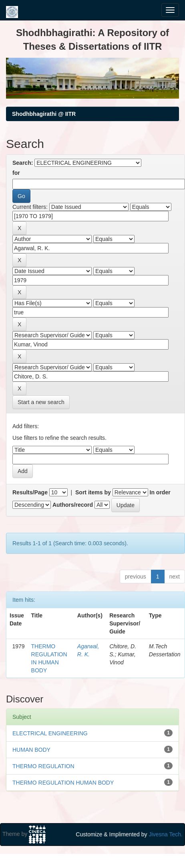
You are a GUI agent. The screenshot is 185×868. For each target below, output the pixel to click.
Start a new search (41, 402)
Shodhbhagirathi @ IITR (44, 114)
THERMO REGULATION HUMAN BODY (63, 783)
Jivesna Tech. (166, 834)
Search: (23, 163)
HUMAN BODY (31, 750)
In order (160, 492)
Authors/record (73, 505)
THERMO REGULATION (43, 766)
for (16, 173)
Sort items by (93, 492)
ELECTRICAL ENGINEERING (50, 733)
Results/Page (30, 492)
